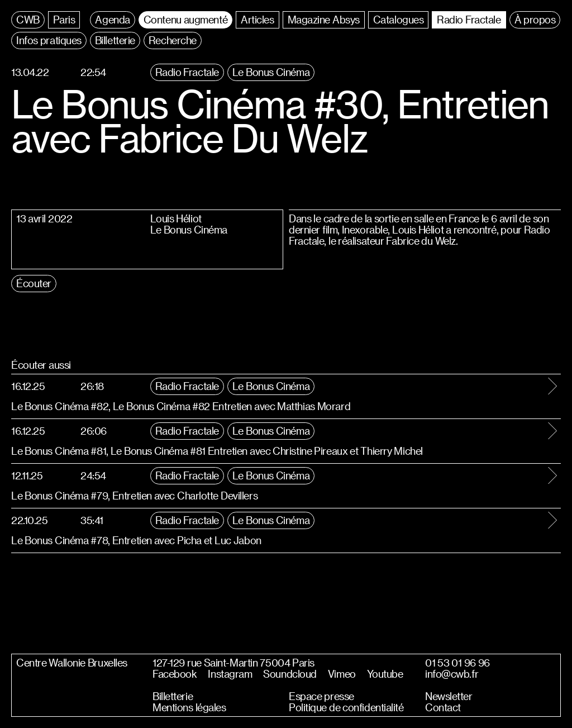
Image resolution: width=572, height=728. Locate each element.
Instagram (230, 674)
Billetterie (173, 696)
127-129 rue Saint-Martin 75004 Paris (233, 663)
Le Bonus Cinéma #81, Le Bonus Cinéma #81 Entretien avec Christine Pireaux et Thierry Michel (217, 451)
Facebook (175, 674)
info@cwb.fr (452, 674)
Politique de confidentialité (346, 707)
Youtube (385, 674)
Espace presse (321, 696)
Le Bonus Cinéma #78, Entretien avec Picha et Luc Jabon (136, 540)
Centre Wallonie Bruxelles (72, 663)
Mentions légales (189, 707)
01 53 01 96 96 (457, 663)
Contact (443, 707)
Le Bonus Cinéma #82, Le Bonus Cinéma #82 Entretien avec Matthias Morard (181, 406)
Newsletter (449, 696)
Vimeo (342, 674)
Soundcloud (290, 674)
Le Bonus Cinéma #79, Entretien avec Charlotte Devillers (134, 495)
